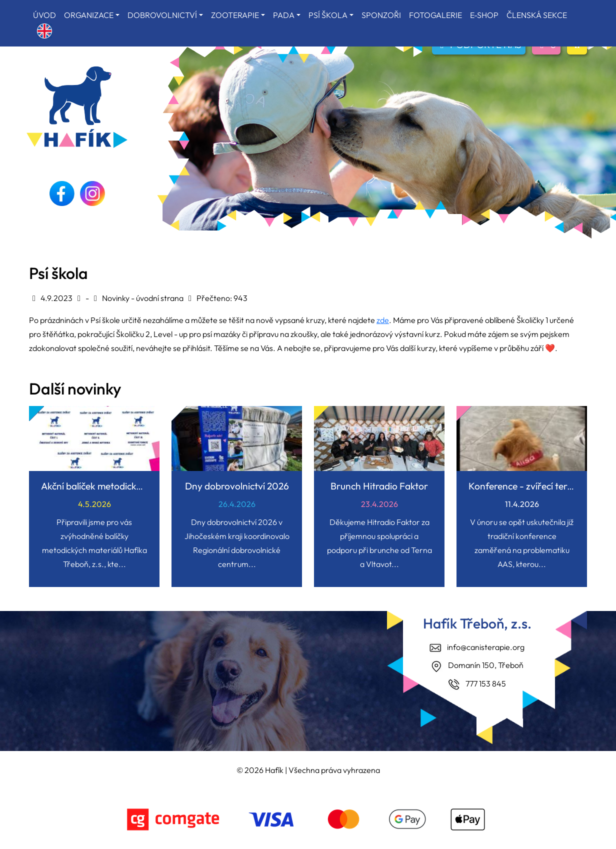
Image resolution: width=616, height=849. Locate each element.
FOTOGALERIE (435, 15)
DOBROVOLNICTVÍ (162, 15)
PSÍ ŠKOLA (328, 15)
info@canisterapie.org (486, 647)
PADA (284, 15)
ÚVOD (44, 15)
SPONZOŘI (381, 15)
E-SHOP (484, 15)
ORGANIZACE (89, 15)
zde (383, 320)
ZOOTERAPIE (235, 15)
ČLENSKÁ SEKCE (537, 15)
